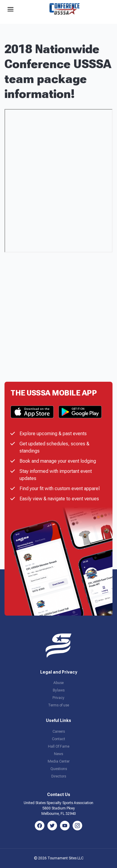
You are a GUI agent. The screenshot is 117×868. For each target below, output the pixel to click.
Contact (58, 739)
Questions (59, 769)
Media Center (59, 761)
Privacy (58, 698)
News (58, 754)
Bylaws (59, 690)
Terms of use (58, 705)
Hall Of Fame (59, 746)
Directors (59, 776)
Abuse (58, 683)
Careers (59, 731)
